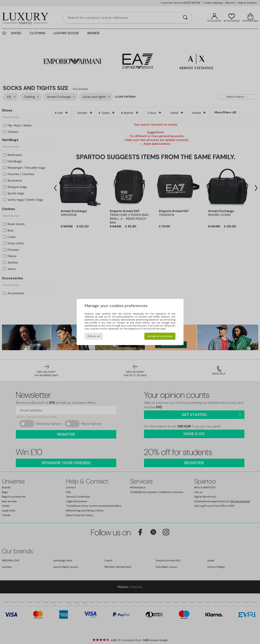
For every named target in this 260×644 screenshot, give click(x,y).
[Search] (185, 18)
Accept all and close (160, 336)
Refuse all (94, 336)
